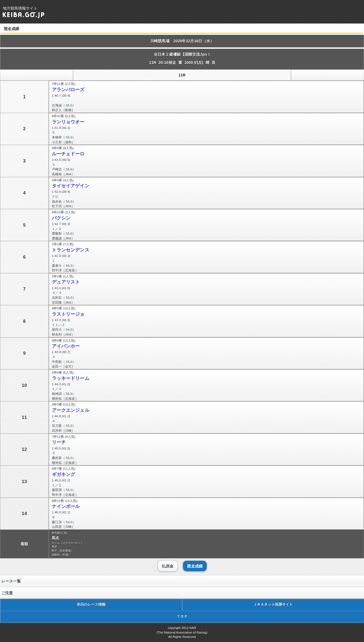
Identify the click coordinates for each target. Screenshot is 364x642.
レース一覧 (11, 581)
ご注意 (7, 593)
